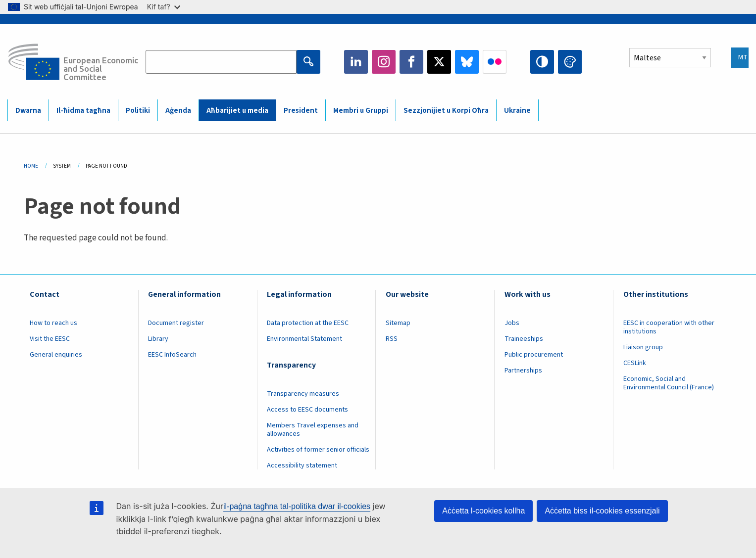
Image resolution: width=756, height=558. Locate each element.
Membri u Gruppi (361, 111)
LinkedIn (356, 62)
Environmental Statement (304, 339)
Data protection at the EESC (308, 323)
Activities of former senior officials (318, 450)
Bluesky (467, 62)
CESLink (635, 363)
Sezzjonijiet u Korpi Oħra (446, 111)
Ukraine (517, 111)
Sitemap (398, 323)
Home (31, 166)
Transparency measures (303, 394)
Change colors (570, 62)
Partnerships (523, 371)
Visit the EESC (50, 339)
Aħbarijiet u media (237, 111)
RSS (392, 339)
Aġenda (178, 111)
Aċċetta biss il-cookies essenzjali (602, 511)
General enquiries (56, 355)
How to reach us (53, 323)
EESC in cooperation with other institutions (669, 327)
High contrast (542, 62)
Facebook (411, 62)
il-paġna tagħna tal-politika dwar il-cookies (297, 506)
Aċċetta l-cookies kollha (483, 511)
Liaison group (643, 347)
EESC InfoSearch (172, 355)
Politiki (138, 111)
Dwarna (28, 111)
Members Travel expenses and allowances (313, 430)
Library (158, 339)
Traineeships (524, 339)
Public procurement (534, 355)
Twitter (439, 62)
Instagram (384, 62)
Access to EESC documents (307, 410)
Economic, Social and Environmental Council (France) (669, 383)
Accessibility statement (302, 465)
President (301, 111)
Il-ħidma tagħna (83, 111)
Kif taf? (164, 7)
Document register (176, 323)
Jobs (512, 323)
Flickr (495, 62)
